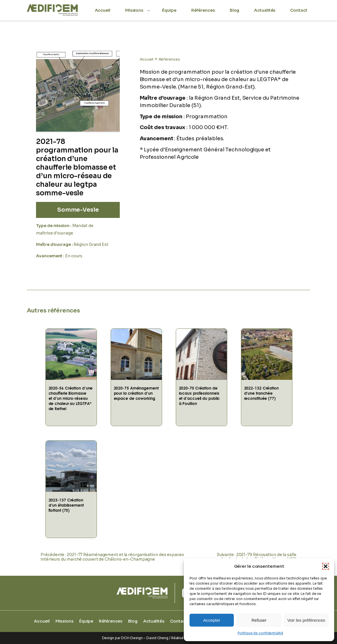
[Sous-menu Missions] (149, 10)
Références (169, 59)
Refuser (259, 620)
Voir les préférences (306, 620)
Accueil (146, 59)
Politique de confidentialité (260, 633)
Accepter (212, 620)
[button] (326, 566)
